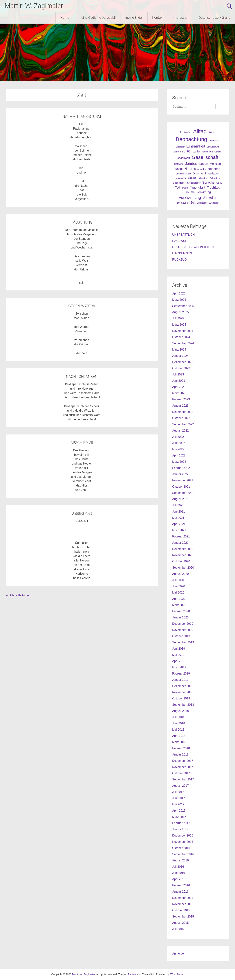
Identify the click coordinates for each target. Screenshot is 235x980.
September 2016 (183, 854)
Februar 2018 (181, 748)
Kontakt (158, 17)
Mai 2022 (178, 449)
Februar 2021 (181, 536)
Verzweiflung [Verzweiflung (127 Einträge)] (190, 198)
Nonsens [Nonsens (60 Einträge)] (214, 169)
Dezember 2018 (183, 686)
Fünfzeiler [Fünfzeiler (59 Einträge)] (194, 151)
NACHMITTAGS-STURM (82, 117)
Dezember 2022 (183, 412)
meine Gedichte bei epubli (97, 17)
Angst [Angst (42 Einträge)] (212, 132)
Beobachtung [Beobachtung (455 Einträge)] (191, 139)
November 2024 (183, 331)
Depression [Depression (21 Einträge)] (214, 140)
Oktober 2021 (181, 487)
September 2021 (183, 493)
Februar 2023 (181, 399)
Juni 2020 (179, 586)
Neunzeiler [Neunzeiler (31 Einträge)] (200, 169)
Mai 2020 (178, 593)
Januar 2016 (180, 892)
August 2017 (180, 786)
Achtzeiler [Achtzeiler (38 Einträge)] (186, 132)
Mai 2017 (178, 804)
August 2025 (180, 312)
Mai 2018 (178, 730)
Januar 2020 (180, 617)
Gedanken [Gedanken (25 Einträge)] (208, 152)
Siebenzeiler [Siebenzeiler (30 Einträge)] (194, 183)
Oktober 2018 (181, 698)
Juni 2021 (179, 512)
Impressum (181, 17)
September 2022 (183, 424)
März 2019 (179, 667)
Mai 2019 (178, 655)
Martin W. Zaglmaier (34, 6)
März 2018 (179, 742)
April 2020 (179, 599)
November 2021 (183, 480)
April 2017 (179, 811)
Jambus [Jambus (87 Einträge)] (191, 164)
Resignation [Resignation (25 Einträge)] (181, 178)
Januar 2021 (180, 543)
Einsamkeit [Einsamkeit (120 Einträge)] (196, 146)
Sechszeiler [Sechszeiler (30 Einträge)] (179, 183)
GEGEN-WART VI (82, 306)
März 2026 (179, 300)
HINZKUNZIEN (182, 253)
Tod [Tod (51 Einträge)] (178, 187)
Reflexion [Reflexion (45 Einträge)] (214, 173)
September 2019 (183, 642)
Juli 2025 (178, 318)
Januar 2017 (180, 829)
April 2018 (179, 736)
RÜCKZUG (179, 260)
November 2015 (183, 904)
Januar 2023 (180, 406)
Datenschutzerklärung (215, 17)
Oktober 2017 (181, 773)
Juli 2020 (178, 580)
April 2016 (179, 879)
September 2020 (183, 568)
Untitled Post (82, 513)
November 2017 (183, 767)
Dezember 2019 (183, 624)
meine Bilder (134, 17)
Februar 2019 (181, 674)
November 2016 (183, 842)
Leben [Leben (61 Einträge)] (204, 164)
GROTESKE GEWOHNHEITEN (193, 247)
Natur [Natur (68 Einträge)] (188, 169)
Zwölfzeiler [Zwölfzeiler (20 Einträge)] (214, 203)
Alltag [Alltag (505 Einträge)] (200, 131)
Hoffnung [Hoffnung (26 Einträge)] (179, 164)
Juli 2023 (178, 374)
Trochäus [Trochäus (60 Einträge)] (213, 187)
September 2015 (183, 917)
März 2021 (179, 530)
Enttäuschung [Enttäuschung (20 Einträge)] (213, 147)
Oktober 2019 (181, 636)
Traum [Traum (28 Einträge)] (185, 188)
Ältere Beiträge (17, 595)
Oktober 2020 (181, 561)
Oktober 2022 (181, 418)
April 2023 (179, 387)
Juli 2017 (178, 792)
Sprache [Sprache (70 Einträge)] (208, 183)
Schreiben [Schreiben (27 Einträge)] (203, 178)
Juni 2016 (179, 873)
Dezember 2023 (183, 362)
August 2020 (180, 574)
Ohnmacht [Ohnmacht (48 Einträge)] (199, 173)
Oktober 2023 (181, 368)
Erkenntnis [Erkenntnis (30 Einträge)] (180, 152)
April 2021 (179, 524)
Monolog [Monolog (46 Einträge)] (215, 164)
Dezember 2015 (183, 898)
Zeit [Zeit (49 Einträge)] (193, 203)
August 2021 (180, 499)
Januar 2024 (180, 356)
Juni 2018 (179, 723)
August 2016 (180, 860)
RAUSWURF (181, 241)
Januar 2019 (180, 680)
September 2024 (183, 343)
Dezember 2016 (183, 836)
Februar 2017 (181, 823)
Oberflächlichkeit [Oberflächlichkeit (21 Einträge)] (183, 174)
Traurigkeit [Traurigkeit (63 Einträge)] (198, 187)
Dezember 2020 (183, 549)
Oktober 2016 (181, 848)
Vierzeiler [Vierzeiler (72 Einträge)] (210, 198)
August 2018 (180, 711)
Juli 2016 (178, 867)
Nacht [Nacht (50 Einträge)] (179, 169)
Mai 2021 (178, 518)
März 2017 (179, 817)
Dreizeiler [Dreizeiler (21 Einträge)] (180, 147)
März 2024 (179, 350)
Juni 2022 (179, 443)
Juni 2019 (179, 649)
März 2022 (179, 462)
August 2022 (180, 431)
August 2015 (180, 923)
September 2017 (183, 779)
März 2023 (179, 393)
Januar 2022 (180, 474)
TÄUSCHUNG (82, 222)
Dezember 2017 (183, 761)
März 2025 (179, 325)
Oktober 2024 (181, 337)
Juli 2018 (178, 717)
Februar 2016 (181, 885)
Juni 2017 (179, 798)
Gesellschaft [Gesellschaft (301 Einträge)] (205, 157)
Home (65, 17)
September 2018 (183, 705)
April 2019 (179, 661)
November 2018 (183, 692)
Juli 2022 (178, 437)
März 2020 (179, 605)
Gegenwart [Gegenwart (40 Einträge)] (183, 158)
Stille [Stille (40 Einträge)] (219, 183)
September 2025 (183, 306)
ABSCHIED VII (82, 443)
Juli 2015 (178, 929)
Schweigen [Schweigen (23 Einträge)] (215, 178)
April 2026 (179, 293)
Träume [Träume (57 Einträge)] (189, 192)
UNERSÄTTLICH (184, 235)
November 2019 (183, 630)
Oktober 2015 (181, 910)
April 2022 (179, 455)
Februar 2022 (181, 468)
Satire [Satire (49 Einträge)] (192, 178)
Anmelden (179, 954)
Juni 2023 (179, 381)
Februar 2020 (181, 611)
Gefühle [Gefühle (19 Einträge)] (218, 152)
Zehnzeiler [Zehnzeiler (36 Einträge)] (183, 203)
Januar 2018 (180, 755)
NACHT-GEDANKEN (82, 377)
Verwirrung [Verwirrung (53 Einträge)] (204, 192)
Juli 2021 (178, 505)
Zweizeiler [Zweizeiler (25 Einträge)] (202, 203)
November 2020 (183, 555)
